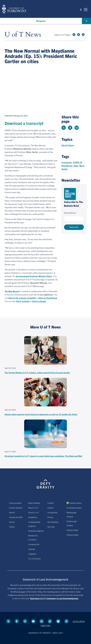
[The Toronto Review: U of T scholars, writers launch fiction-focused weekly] (45, 355)
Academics (33, 517)
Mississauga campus (71, 514)
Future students (15, 503)
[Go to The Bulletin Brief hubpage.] (70, 194)
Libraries (32, 549)
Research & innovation (33, 537)
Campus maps (72, 530)
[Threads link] (66, 621)
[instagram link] (83, 35)
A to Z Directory (34, 559)
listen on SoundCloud (48, 298)
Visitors (12, 527)
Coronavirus (67, 162)
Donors (12, 522)
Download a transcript (24, 123)
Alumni (12, 512)
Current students (16, 508)
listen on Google (39, 301)
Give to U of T (34, 512)
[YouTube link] (33, 621)
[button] (81, 9)
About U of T (33, 508)
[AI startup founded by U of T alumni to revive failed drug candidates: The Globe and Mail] (45, 439)
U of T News (23, 35)
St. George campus (74, 508)
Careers (50, 508)
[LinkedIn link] (42, 621)
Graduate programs (36, 531)
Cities (76, 166)
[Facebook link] (79, 35)
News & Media (34, 503)
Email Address (70, 213)
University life (34, 544)
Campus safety (73, 535)
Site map (51, 527)
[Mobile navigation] (86, 9)
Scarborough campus (72, 523)
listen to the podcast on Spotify (22, 298)
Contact (51, 503)
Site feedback (53, 522)
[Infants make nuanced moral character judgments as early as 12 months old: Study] (45, 397)
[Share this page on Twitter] (64, 128)
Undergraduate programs (34, 524)
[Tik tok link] (50, 621)
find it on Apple (23, 301)
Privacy (50, 517)
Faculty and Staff (16, 517)
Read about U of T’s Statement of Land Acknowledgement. (54, 598)
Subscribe (74, 227)
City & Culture (68, 145)
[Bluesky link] (58, 621)
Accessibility (52, 512)
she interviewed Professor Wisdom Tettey (34, 276)
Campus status (75, 503)
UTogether (32, 554)
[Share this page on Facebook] (70, 128)
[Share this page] (77, 128)
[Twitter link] (74, 35)
